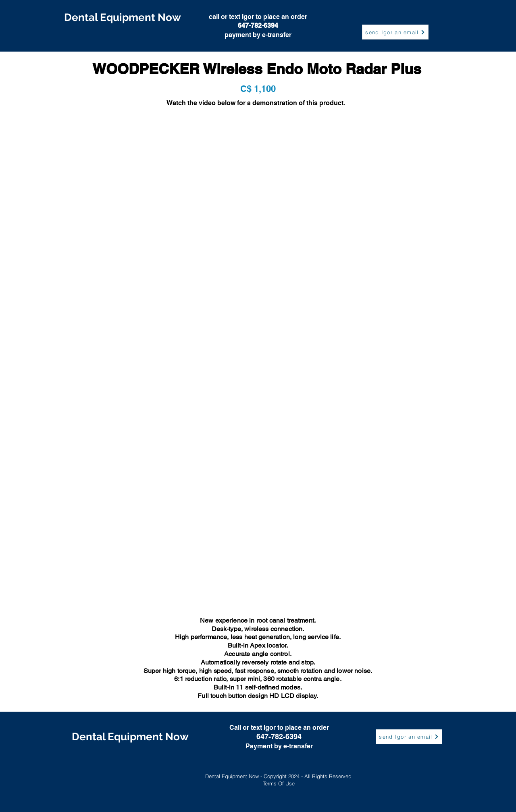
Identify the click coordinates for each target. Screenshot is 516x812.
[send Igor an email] (395, 32)
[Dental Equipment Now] (123, 17)
